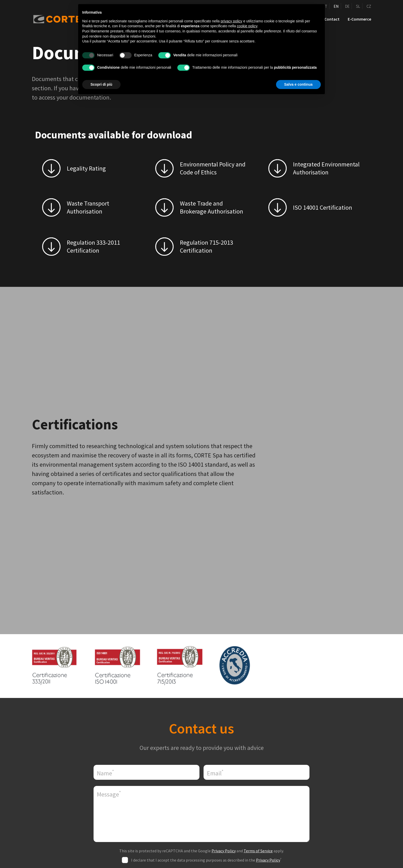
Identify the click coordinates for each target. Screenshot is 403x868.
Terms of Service (258, 851)
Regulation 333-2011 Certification (93, 246)
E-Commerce (359, 19)
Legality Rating (86, 168)
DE (347, 6)
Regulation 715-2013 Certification (207, 246)
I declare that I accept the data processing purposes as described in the (206, 860)
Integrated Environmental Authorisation (326, 168)
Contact (332, 19)
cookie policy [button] (247, 26)
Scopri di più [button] (101, 84)
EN (336, 6)
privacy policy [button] (232, 21)
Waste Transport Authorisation (88, 207)
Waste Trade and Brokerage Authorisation (212, 207)
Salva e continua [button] (298, 84)
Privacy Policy (224, 851)
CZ (369, 6)
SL (358, 6)
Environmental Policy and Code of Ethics (213, 168)
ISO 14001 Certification (323, 207)
